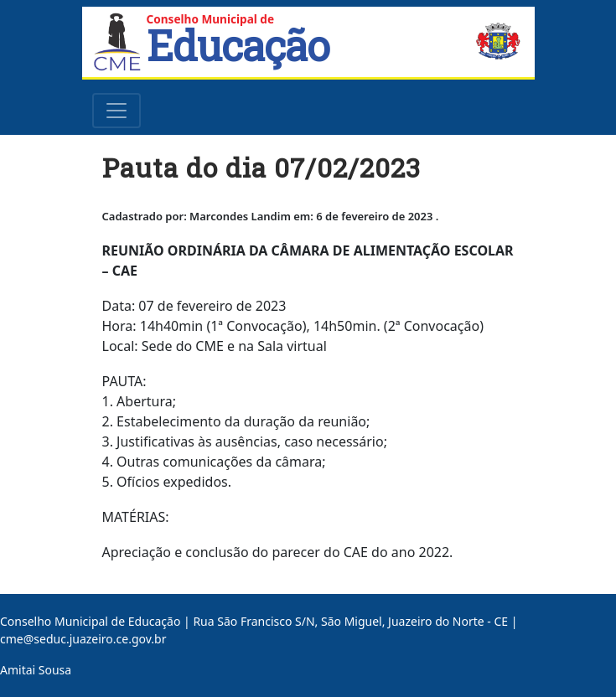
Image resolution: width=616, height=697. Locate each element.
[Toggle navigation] (116, 111)
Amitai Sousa (36, 670)
